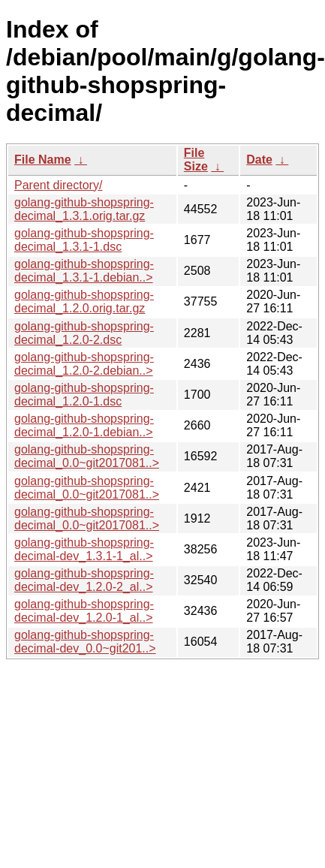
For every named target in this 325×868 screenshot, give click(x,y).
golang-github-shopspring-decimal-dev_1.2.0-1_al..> (84, 611)
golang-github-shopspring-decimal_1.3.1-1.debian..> (84, 271)
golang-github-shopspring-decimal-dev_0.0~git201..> (85, 642)
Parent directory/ (58, 185)
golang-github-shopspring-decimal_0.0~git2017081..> (87, 456)
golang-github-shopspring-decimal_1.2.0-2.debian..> (84, 364)
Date (259, 160)
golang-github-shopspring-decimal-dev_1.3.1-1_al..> (84, 549)
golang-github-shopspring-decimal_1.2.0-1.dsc (84, 395)
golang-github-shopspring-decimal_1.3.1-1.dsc (84, 240)
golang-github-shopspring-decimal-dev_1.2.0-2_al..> (84, 580)
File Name (43, 160)
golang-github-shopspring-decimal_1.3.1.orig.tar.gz (84, 209)
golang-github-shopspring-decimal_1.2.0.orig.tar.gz (84, 301)
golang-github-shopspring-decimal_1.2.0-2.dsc (84, 333)
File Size (196, 160)
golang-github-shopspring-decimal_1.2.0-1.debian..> (84, 425)
